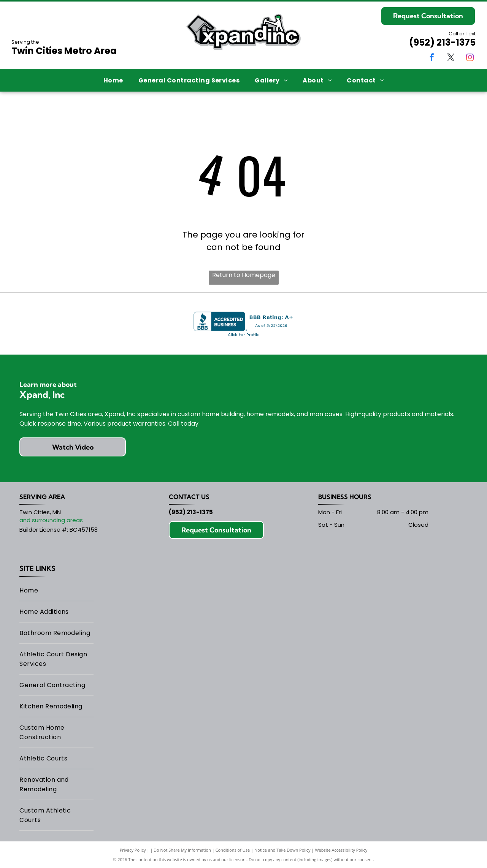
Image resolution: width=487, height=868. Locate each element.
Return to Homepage (244, 275)
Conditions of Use (233, 850)
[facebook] (432, 58)
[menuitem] (113, 80)
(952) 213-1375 (442, 42)
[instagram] (470, 58)
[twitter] (451, 58)
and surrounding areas (51, 520)
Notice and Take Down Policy (282, 850)
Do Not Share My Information (182, 850)
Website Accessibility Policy (341, 850)
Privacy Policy (133, 850)
